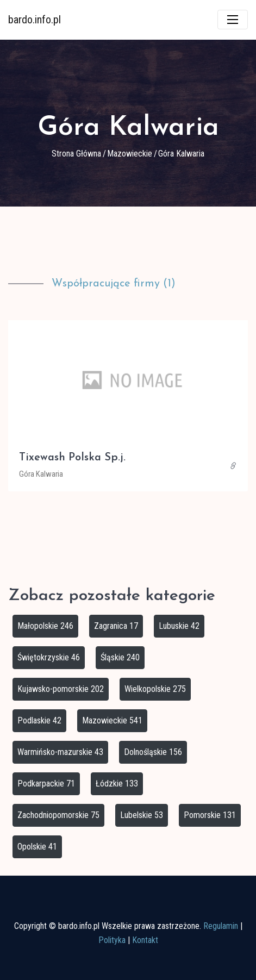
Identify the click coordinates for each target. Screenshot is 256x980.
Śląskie (120, 657)
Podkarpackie (46, 784)
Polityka (112, 940)
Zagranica (116, 626)
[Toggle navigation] (233, 20)
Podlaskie (39, 720)
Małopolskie (45, 626)
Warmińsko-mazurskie (60, 752)
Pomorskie (210, 815)
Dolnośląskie (153, 752)
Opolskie (37, 847)
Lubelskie (142, 815)
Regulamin (221, 926)
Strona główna (76, 154)
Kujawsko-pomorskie (61, 689)
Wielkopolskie (155, 689)
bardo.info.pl (35, 20)
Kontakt (145, 940)
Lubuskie (179, 626)
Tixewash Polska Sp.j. (72, 458)
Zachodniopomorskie (58, 815)
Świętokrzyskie (49, 657)
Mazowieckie (130, 154)
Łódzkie (117, 784)
